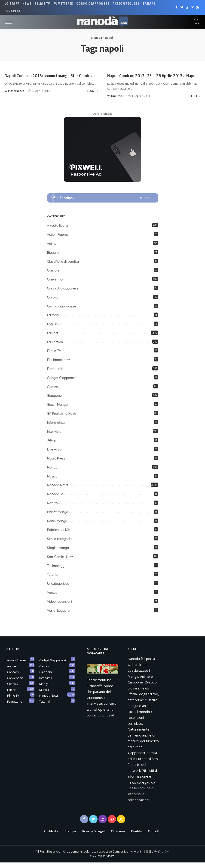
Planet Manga (58, 518)
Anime (52, 249)
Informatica (56, 428)
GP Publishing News (62, 419)
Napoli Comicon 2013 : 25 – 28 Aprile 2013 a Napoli (150, 78)
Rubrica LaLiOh (59, 536)
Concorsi (54, 276)
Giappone (54, 401)
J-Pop (52, 446)
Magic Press (56, 464)
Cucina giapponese (62, 312)
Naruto (52, 509)
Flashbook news (59, 366)
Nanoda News (58, 491)
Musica (52, 482)
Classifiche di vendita (63, 267)
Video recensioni (60, 607)
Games (52, 392)
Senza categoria (60, 545)
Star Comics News (61, 562)
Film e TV (54, 357)
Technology (56, 571)
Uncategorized (58, 589)
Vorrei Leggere (58, 616)
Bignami (53, 258)
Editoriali (54, 321)
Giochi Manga (57, 410)
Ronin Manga (57, 527)
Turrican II (118, 101)
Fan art (53, 339)
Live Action (55, 455)
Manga (52, 473)
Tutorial (53, 580)
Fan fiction (55, 348)
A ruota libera (58, 231)
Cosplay (53, 303)
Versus (52, 598)
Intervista (54, 437)
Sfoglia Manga (58, 554)
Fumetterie (55, 375)
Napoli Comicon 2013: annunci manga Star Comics (46, 78)
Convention (56, 285)
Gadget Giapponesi (62, 383)
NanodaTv (55, 500)
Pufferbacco (16, 97)
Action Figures (58, 240)
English (52, 330)
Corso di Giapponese (63, 294)
